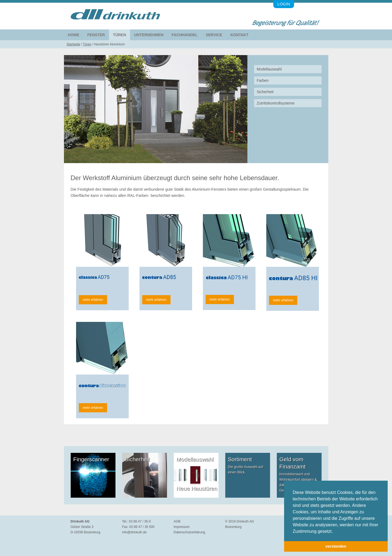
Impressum (182, 527)
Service (214, 35)
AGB (177, 521)
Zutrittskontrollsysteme (276, 103)
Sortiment (240, 459)
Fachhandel (185, 35)
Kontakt (239, 35)
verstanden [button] (336, 546)
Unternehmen (149, 35)
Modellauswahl (269, 69)
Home (74, 35)
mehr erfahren (93, 300)
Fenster (96, 35)
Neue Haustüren (197, 488)
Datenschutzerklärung (190, 532)
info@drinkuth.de (134, 532)
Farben (263, 80)
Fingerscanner (91, 459)
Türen (120, 35)
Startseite (74, 44)
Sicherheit (265, 92)
